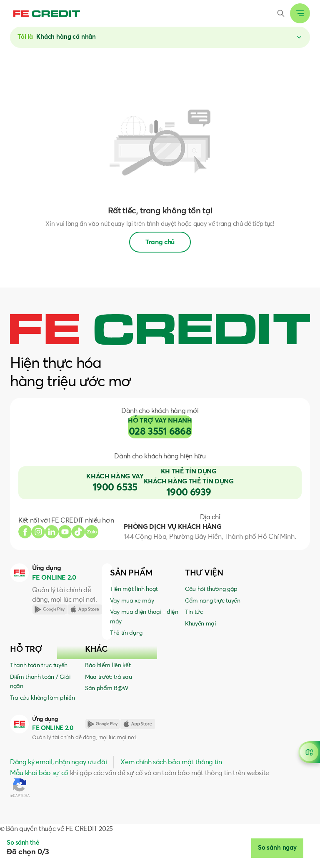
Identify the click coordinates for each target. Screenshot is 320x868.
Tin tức (194, 612)
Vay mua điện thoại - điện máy (144, 617)
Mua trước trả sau (108, 677)
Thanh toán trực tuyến (39, 665)
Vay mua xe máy (132, 601)
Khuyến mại (201, 624)
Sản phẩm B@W (107, 688)
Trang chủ (160, 242)
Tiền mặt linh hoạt (134, 589)
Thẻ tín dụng (126, 633)
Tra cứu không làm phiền (42, 698)
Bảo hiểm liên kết (108, 665)
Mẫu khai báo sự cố (39, 773)
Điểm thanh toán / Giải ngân (40, 682)
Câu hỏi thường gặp (211, 589)
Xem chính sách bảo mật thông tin (171, 762)
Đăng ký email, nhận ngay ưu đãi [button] (58, 762)
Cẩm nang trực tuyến (213, 601)
